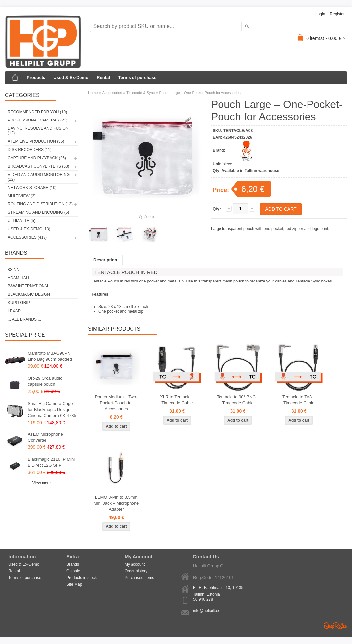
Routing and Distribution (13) (40, 204)
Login (320, 14)
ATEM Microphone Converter (45, 437)
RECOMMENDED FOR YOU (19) (37, 112)
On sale (73, 571)
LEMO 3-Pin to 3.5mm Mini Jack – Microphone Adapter (116, 503)
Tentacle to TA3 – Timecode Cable (299, 400)
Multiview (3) (22, 196)
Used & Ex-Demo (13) (29, 229)
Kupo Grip (19, 303)
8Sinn (13, 270)
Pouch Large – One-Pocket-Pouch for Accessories (200, 93)
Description (105, 260)
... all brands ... (24, 319)
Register (337, 14)
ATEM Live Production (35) (36, 141)
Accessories (112, 93)
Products (36, 78)
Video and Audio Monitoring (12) (39, 177)
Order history (136, 571)
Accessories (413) (27, 237)
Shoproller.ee (335, 626)
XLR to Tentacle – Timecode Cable (177, 400)
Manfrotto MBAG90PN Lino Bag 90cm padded (50, 356)
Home (93, 93)
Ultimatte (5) (21, 221)
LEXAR (14, 311)
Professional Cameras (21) (38, 120)
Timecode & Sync (140, 93)
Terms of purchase (137, 78)
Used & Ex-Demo (71, 78)
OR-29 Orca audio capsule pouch (45, 381)
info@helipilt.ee (207, 611)
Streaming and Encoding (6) (38, 212)
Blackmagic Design (29, 294)
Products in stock (82, 578)
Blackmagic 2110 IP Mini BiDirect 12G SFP (51, 462)
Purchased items (139, 578)
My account (135, 564)
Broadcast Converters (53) (39, 166)
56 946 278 (203, 599)
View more (42, 483)
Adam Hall (19, 278)
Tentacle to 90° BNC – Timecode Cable (238, 400)
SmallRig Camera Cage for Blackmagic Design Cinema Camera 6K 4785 (52, 409)
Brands (73, 564)
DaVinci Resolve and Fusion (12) (38, 131)
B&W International (29, 286)
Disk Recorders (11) (30, 150)
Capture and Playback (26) (37, 158)
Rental (103, 78)
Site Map (74, 584)
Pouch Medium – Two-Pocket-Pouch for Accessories (116, 403)
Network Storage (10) (32, 188)
